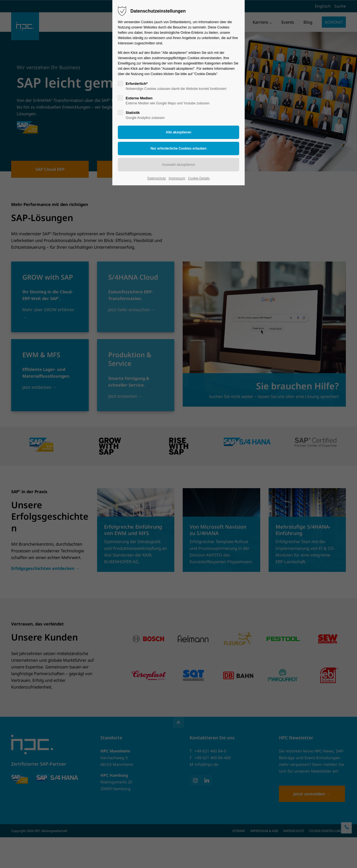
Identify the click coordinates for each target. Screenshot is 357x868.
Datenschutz (157, 178)
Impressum (177, 178)
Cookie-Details (199, 178)
